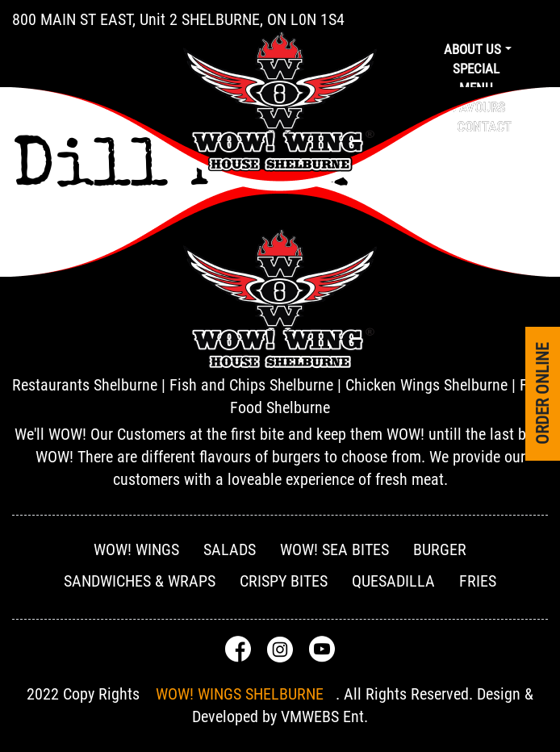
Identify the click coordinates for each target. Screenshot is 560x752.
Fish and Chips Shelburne (251, 385)
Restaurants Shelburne (85, 385)
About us (472, 49)
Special (476, 69)
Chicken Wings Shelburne (426, 385)
